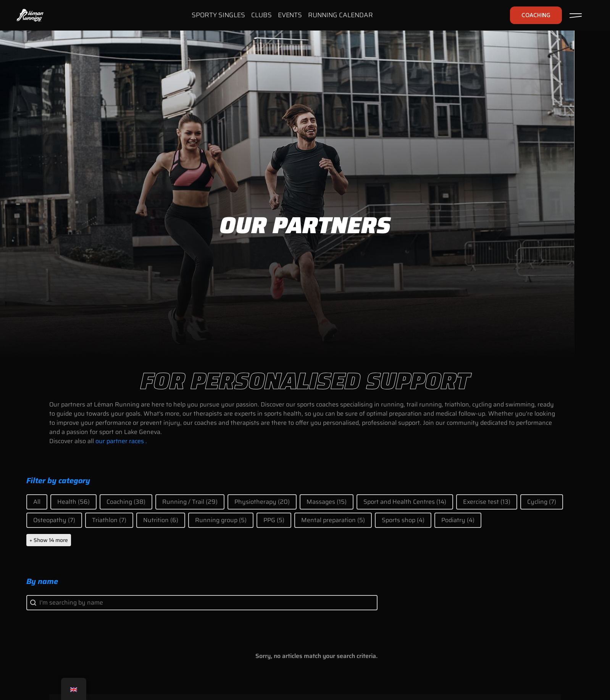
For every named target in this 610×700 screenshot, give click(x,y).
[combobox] (202, 603)
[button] (37, 502)
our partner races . (121, 441)
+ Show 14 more (49, 540)
